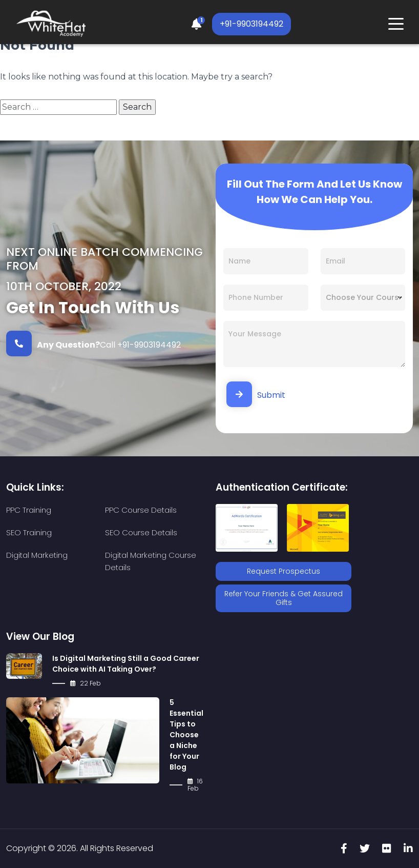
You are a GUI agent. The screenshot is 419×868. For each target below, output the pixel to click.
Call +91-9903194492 (93, 344)
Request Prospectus (284, 571)
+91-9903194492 (252, 24)
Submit (256, 394)
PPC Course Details (141, 510)
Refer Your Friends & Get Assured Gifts (284, 598)
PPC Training (29, 510)
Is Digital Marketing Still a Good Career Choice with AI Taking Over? (126, 664)
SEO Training (29, 532)
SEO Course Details (141, 532)
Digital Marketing (37, 555)
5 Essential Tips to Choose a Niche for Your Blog (186, 735)
